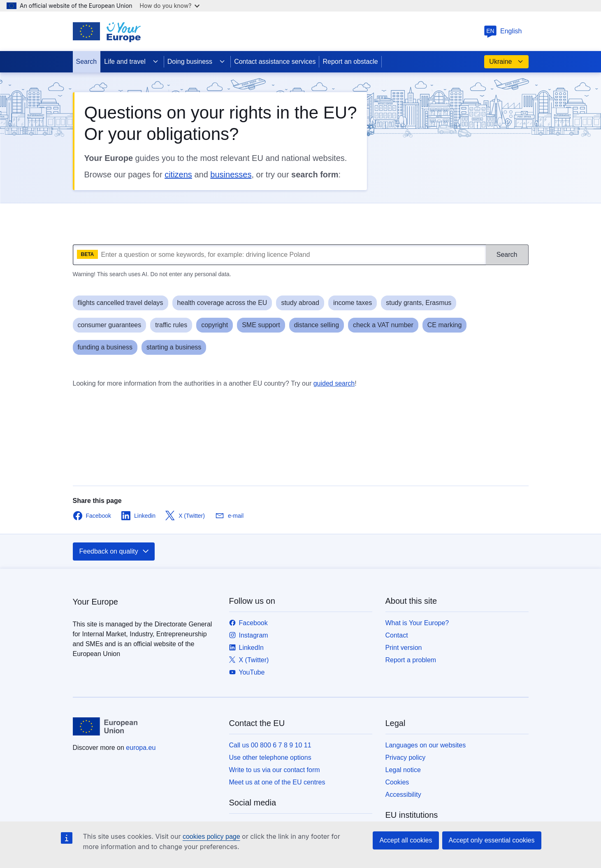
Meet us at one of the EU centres (277, 782)
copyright (215, 325)
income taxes (353, 303)
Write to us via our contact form (275, 770)
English (503, 31)
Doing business (196, 62)
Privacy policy (406, 757)
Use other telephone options (270, 757)
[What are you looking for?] (279, 255)
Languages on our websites (426, 745)
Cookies (397, 782)
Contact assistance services (275, 62)
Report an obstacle (350, 62)
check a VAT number (383, 325)
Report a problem (411, 660)
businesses (231, 175)
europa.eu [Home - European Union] (141, 748)
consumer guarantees (110, 325)
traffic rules (171, 325)
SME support (261, 325)
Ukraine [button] (506, 62)
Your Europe (95, 602)
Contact (397, 635)
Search (87, 62)
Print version (404, 648)
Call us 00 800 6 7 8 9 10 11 (270, 745)
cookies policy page (211, 837)
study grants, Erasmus (419, 303)
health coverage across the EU (222, 303)
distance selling (317, 325)
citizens (178, 175)
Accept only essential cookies (492, 840)
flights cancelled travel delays (121, 303)
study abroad (300, 303)
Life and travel (131, 62)
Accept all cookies (406, 840)
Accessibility (403, 795)
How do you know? (170, 6)
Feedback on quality (115, 552)
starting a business (174, 347)
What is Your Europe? (417, 623)
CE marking (445, 325)
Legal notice (403, 770)
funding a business (105, 347)
